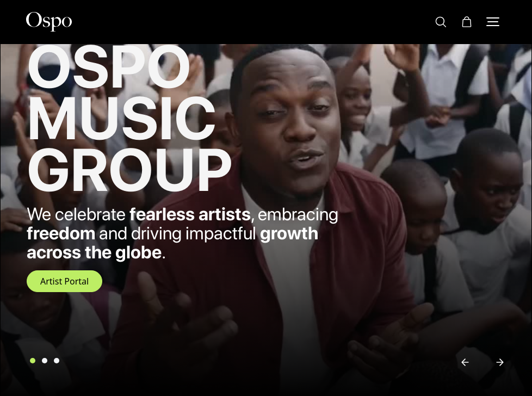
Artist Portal (64, 281)
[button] (466, 21)
